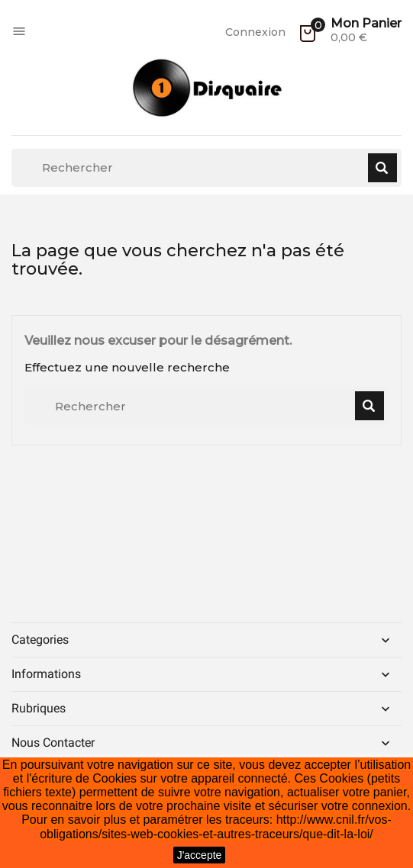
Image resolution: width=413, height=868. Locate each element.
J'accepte (200, 855)
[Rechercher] (206, 168)
